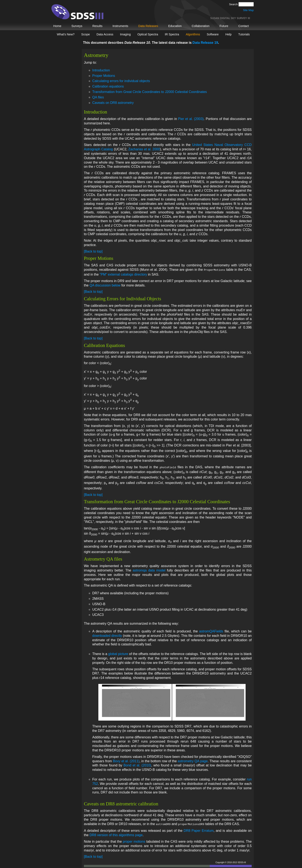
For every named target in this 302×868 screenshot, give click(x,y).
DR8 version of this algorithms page (116, 834)
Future (224, 26)
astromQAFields (211, 630)
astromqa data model (149, 569)
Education (175, 26)
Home (57, 26)
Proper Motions (104, 76)
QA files (98, 97)
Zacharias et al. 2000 (144, 149)
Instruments (120, 26)
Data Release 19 (205, 43)
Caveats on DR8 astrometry (113, 103)
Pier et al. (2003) (191, 119)
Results (97, 26)
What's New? (66, 34)
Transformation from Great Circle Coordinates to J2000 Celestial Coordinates (150, 92)
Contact (243, 26)
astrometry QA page (193, 760)
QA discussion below (105, 285)
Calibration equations (108, 86)
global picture (118, 653)
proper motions (134, 840)
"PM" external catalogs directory (123, 274)
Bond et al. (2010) (137, 764)
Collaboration (201, 26)
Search (234, 4)
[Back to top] (93, 251)
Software (213, 34)
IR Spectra (172, 34)
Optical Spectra (148, 34)
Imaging (125, 34)
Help (228, 34)
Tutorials (244, 34)
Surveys (77, 26)
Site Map (248, 10)
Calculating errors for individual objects (121, 81)
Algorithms (193, 34)
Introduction (101, 70)
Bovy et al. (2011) (126, 760)
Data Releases (148, 26)
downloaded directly (107, 635)
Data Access (105, 34)
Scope (85, 34)
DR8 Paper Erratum (199, 829)
